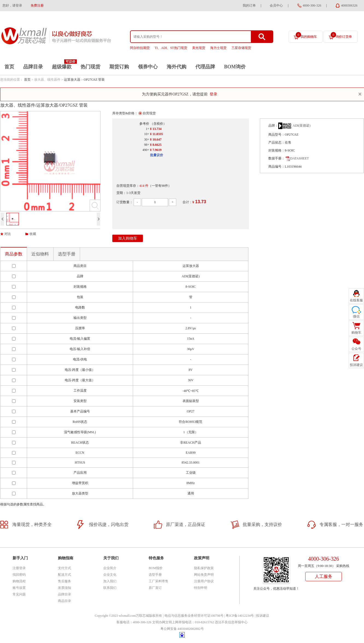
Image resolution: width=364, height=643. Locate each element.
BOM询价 (235, 67)
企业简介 (110, 568)
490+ (146, 150)
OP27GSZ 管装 (94, 80)
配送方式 (64, 575)
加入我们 (110, 581)
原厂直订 (155, 588)
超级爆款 (62, 67)
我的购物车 (306, 35)
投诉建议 (263, 616)
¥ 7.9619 (156, 150)
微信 (356, 316)
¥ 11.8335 (156, 134)
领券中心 (148, 67)
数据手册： (277, 158)
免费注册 (37, 5)
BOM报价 (156, 568)
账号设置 (19, 588)
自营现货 (149, 113)
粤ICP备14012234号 (240, 616)
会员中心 (276, 5)
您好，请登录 (12, 5)
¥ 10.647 (156, 139)
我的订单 (249, 5)
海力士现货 (218, 48)
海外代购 (177, 67)
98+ (147, 145)
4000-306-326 (312, 5)
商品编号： (277, 167)
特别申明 (201, 588)
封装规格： (277, 150)
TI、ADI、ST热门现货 (171, 48)
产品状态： (277, 142)
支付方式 (64, 568)
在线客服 (356, 300)
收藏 (33, 234)
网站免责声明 (204, 575)
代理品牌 (205, 67)
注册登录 (19, 568)
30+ (147, 139)
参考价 (144, 124)
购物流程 (19, 581)
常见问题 (19, 594)
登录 (213, 94)
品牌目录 (33, 67)
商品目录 (64, 601)
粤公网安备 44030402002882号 (182, 629)
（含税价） (158, 124)
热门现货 (90, 67)
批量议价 (157, 155)
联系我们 (110, 588)
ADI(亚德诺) (302, 126)
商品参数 (14, 254)
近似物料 (40, 254)
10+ (147, 134)
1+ (147, 129)
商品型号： (277, 135)
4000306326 (349, 5)
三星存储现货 (241, 48)
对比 (8, 234)
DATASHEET (297, 158)
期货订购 (119, 67)
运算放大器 (72, 80)
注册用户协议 (204, 581)
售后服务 (64, 581)
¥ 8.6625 (156, 145)
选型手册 (67, 254)
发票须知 (64, 588)
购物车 (356, 333)
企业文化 (110, 575)
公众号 (356, 349)
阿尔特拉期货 (140, 48)
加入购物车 (128, 238)
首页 (9, 67)
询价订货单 (341, 35)
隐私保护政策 (204, 568)
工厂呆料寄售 (158, 581)
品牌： (273, 126)
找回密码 (19, 575)
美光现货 (199, 48)
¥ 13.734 (156, 129)
